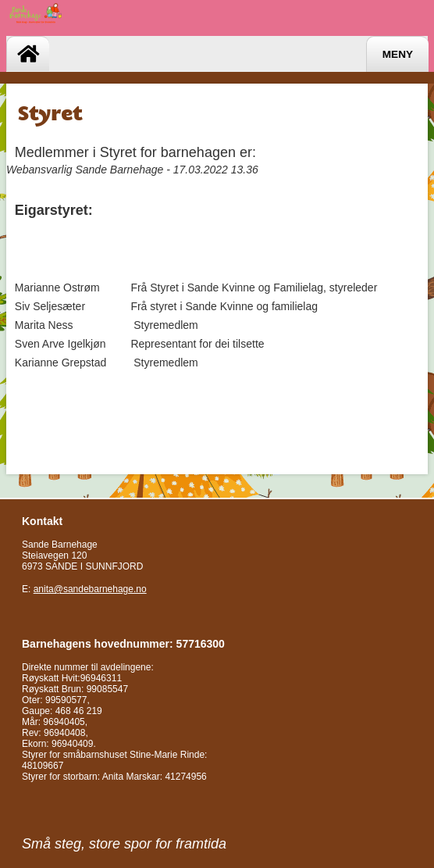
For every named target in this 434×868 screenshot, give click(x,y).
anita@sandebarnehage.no (90, 589)
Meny (398, 54)
